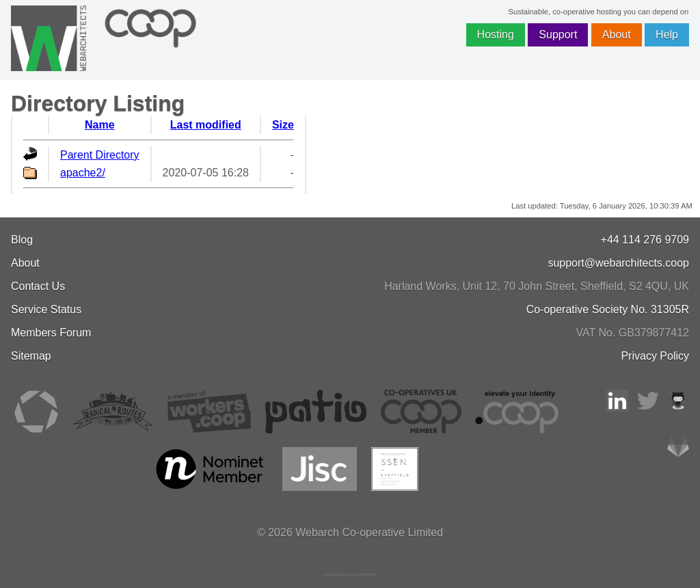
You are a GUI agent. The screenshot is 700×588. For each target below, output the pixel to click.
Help (667, 35)
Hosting (496, 35)
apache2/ (83, 173)
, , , (537, 286)
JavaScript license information (350, 574)
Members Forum (51, 333)
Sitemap (31, 356)
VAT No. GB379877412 (633, 333)
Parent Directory (100, 155)
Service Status (46, 309)
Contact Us (38, 286)
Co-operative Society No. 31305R (608, 309)
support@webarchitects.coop (618, 263)
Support (558, 35)
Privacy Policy (655, 356)
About (617, 35)
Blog (22, 240)
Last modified (206, 125)
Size (283, 125)
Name (100, 125)
